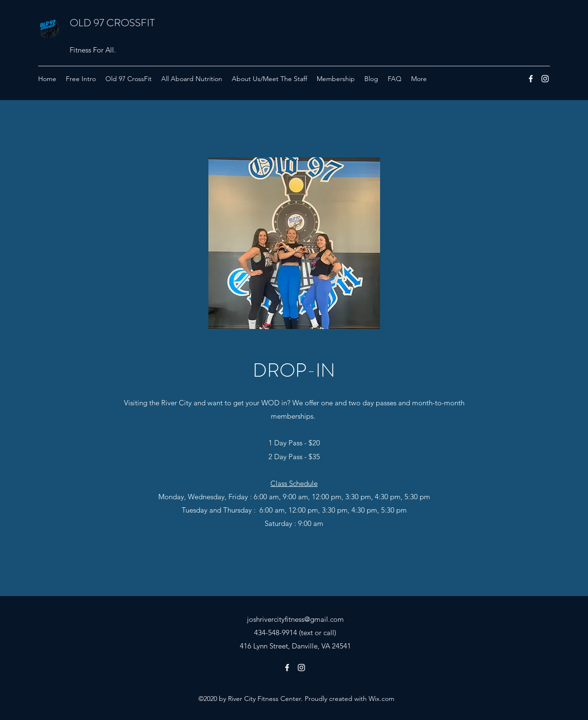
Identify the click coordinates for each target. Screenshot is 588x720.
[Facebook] (531, 79)
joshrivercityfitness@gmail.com (295, 619)
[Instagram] (545, 79)
